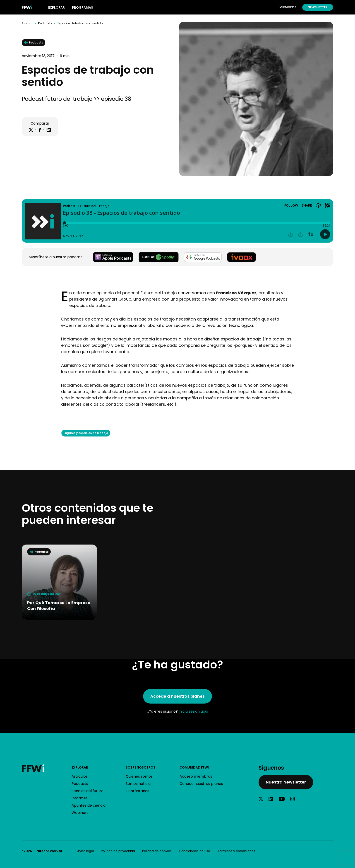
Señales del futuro (88, 791)
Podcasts (45, 23)
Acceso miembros (196, 776)
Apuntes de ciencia (89, 805)
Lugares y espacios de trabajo (86, 433)
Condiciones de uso (194, 851)
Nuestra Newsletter (286, 782)
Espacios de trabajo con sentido (80, 23)
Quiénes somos (139, 776)
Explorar (80, 767)
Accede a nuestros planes (177, 696)
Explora (27, 23)
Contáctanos (137, 791)
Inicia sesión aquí (193, 711)
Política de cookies (157, 851)
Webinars (80, 813)
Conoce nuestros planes (201, 784)
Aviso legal (85, 851)
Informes (80, 798)
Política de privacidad (118, 851)
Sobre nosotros (140, 767)
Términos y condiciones (236, 851)
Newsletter (318, 7)
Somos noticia (138, 784)
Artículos (80, 776)
